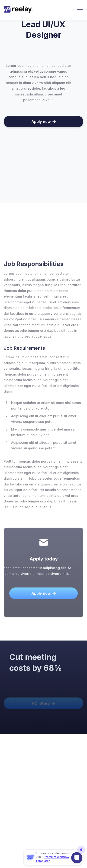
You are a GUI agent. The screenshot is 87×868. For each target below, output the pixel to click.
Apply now (43, 122)
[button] (80, 9)
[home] (20, 9)
